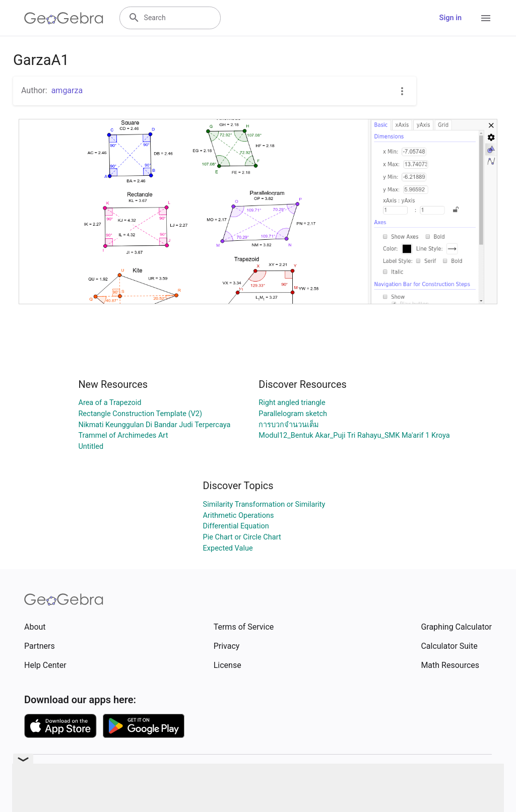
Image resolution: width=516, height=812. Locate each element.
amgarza (67, 90)
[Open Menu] (486, 18)
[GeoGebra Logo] (64, 18)
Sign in (450, 18)
